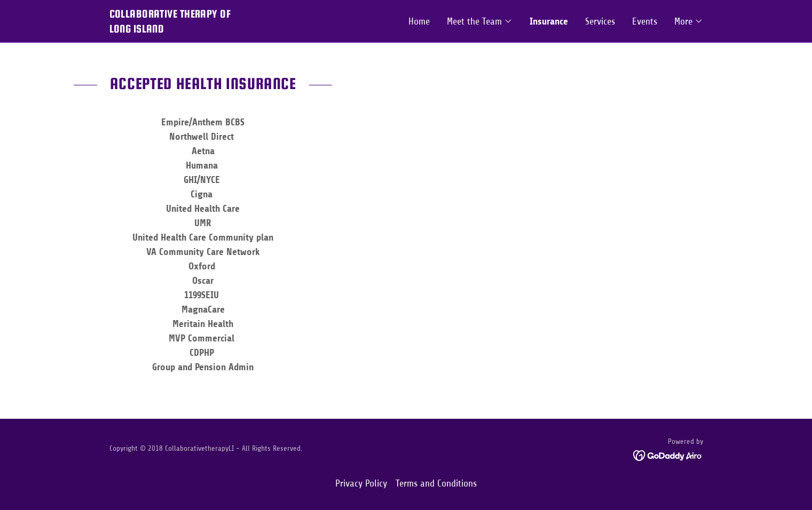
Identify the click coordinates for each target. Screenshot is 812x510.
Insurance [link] (549, 21)
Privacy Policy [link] (361, 483)
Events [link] (645, 21)
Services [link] (600, 21)
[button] (480, 21)
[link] (258, 29)
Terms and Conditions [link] (436, 483)
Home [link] (419, 21)
